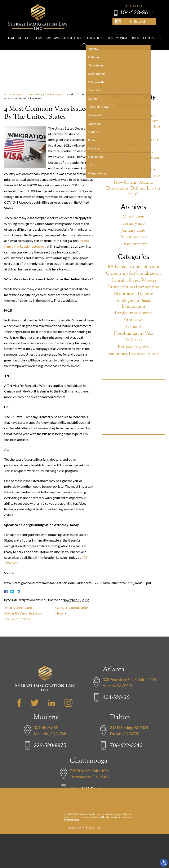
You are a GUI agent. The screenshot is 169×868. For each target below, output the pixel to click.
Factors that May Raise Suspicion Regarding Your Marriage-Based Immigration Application (133, 124)
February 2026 (133, 224)
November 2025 (133, 244)
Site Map (75, 827)
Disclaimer (93, 827)
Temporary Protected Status (133, 354)
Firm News (134, 320)
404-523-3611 (141, 11)
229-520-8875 (50, 778)
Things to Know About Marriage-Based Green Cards (133, 173)
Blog (136, 30)
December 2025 (133, 237)
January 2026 (133, 231)
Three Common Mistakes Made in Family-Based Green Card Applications (134, 158)
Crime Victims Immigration (133, 287)
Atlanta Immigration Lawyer (20, 94)
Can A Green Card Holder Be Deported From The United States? (23, 613)
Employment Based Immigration (133, 304)
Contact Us (153, 30)
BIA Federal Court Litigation (133, 267)
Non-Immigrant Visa (133, 334)
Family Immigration (55, 94)
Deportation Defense (134, 294)
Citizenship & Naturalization (133, 274)
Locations (96, 30)
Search (85, 37)
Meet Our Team (30, 30)
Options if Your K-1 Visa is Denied (134, 142)
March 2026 (133, 217)
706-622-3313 (126, 778)
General (133, 327)
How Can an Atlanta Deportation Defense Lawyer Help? (134, 188)
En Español (141, 20)
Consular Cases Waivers (133, 281)
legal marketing (110, 817)
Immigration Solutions (65, 30)
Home (11, 30)
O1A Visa (133, 340)
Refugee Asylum (134, 347)
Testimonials (118, 30)
